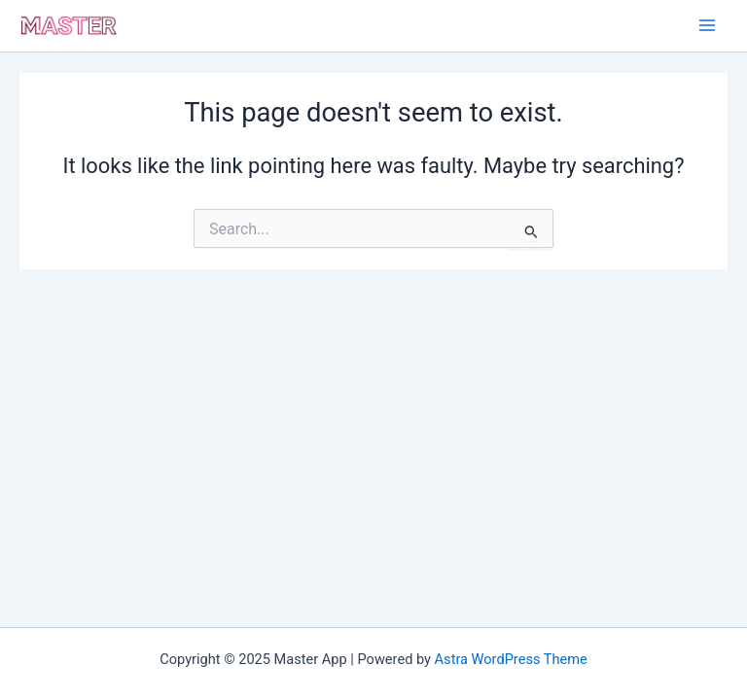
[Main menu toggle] (707, 25)
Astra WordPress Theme (511, 659)
